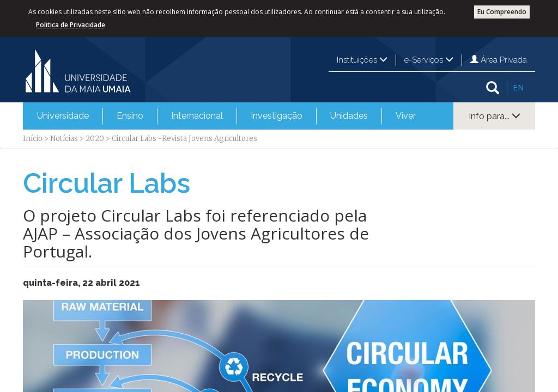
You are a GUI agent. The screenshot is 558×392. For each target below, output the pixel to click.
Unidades (349, 116)
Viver (406, 116)
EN (518, 87)
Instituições (362, 60)
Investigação (277, 116)
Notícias (64, 139)
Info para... (495, 116)
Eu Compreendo (502, 12)
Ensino (130, 116)
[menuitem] (63, 116)
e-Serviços (429, 60)
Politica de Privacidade (71, 25)
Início (33, 139)
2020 (95, 139)
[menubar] (226, 116)
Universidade (63, 116)
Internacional (197, 116)
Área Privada (499, 60)
